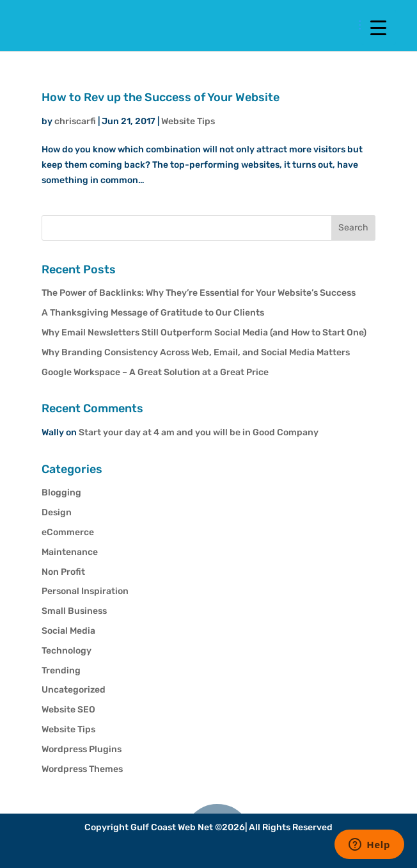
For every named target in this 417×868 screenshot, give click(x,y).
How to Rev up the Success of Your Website (161, 97)
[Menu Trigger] (378, 27)
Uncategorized (74, 690)
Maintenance (70, 552)
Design (57, 512)
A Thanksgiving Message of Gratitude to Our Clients (153, 313)
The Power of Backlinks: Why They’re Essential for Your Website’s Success (199, 293)
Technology (67, 651)
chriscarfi (75, 121)
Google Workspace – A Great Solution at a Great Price (155, 372)
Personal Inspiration (85, 591)
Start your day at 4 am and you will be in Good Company (199, 432)
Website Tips (188, 121)
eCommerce (68, 532)
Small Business (74, 611)
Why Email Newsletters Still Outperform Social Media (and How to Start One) (204, 333)
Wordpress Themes (82, 769)
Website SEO (68, 710)
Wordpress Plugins (82, 749)
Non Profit (63, 572)
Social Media (68, 631)
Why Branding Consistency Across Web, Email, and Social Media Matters (196, 352)
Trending (61, 671)
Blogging (61, 493)
